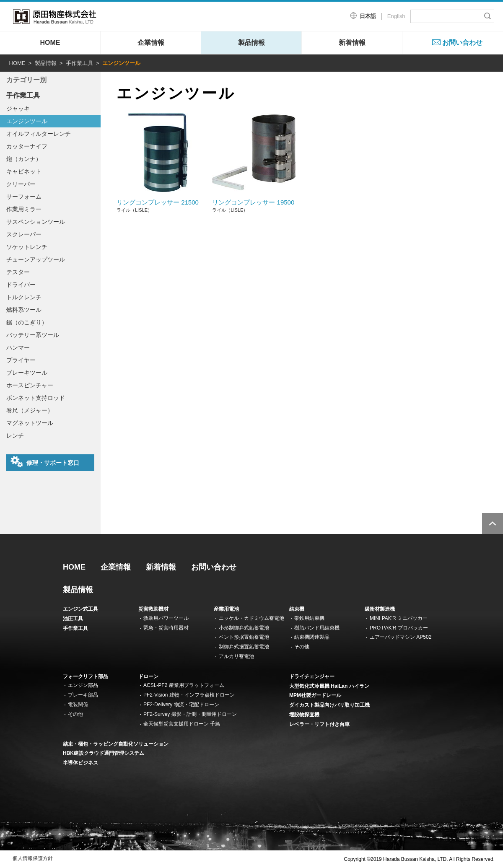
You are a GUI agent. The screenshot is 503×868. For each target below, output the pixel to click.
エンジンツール (27, 121)
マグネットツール (30, 423)
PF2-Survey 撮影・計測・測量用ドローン (190, 714)
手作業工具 (79, 63)
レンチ (15, 435)
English (396, 16)
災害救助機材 (153, 609)
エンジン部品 (83, 685)
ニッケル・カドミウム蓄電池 (251, 618)
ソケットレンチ (27, 247)
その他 (302, 647)
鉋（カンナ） (24, 159)
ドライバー (21, 285)
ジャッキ (18, 109)
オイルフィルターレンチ (39, 134)
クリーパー (21, 184)
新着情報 (352, 43)
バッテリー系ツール (33, 335)
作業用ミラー (24, 209)
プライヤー (21, 360)
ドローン (148, 676)
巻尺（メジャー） (30, 410)
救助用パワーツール (166, 618)
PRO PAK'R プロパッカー (399, 628)
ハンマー (18, 347)
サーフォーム (24, 197)
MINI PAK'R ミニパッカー (399, 618)
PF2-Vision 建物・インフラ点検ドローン (189, 695)
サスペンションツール (36, 222)
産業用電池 (226, 609)
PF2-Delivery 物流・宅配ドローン (181, 705)
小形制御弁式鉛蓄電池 (244, 628)
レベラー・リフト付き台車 (319, 724)
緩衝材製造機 (380, 609)
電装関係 (78, 705)
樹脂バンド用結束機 (317, 628)
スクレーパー (24, 234)
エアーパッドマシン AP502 (401, 637)
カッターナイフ (27, 146)
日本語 (368, 16)
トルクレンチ (24, 297)
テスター (18, 272)
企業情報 (151, 43)
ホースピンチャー (30, 385)
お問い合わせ (462, 43)
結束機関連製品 (312, 637)
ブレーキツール (27, 373)
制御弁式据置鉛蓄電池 (244, 647)
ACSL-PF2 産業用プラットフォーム (184, 685)
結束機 (297, 609)
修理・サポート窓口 (45, 462)
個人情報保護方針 (33, 858)
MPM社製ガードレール (315, 695)
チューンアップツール (36, 259)
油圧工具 (73, 619)
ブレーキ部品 (83, 695)
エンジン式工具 (80, 609)
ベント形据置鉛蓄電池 (244, 637)
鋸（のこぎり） (27, 322)
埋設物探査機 (304, 715)
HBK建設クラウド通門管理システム (104, 753)
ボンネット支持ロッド (36, 398)
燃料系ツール (24, 310)
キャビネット (24, 171)
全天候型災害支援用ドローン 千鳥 (182, 724)
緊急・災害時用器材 (166, 628)
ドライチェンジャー (312, 676)
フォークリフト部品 (86, 676)
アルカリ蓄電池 (236, 656)
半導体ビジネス (80, 763)
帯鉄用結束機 (309, 618)
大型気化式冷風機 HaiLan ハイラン (329, 686)
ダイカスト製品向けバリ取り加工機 (329, 705)
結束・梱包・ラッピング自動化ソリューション (116, 744)
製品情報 (251, 43)
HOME (50, 43)
